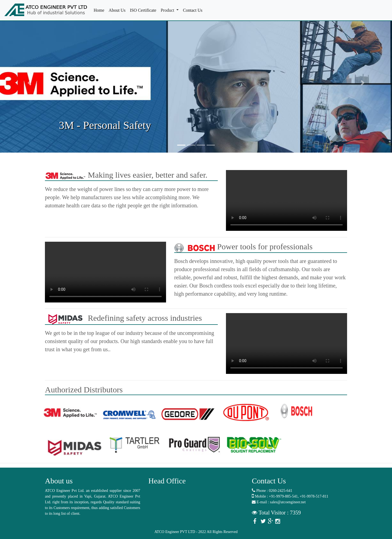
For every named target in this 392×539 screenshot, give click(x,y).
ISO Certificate (144, 10)
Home (100, 10)
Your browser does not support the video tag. (287, 200)
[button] (29, 83)
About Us (118, 10)
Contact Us (194, 10)
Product (168, 10)
